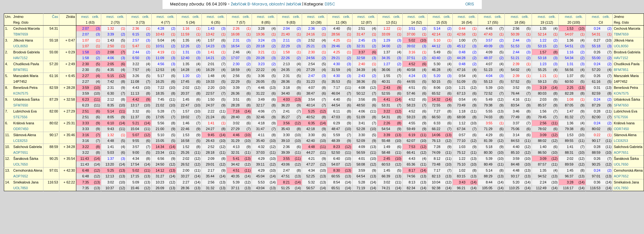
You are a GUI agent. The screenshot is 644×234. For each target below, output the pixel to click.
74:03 (488, 117)
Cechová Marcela (27, 28)
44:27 (311, 152)
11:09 (160, 58)
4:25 (337, 40)
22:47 (185, 105)
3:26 (136, 76)
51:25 (286, 188)
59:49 (411, 129)
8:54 (337, 182)
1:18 (462, 111)
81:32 (569, 117)
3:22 (136, 64)
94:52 (542, 176)
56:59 (361, 152)
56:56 (569, 70)
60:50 (569, 82)
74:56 (411, 176)
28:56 (336, 34)
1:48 (211, 76)
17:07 (235, 58)
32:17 (260, 105)
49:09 (488, 46)
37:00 (411, 34)
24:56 (311, 58)
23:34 (160, 152)
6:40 (337, 159)
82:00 (54, 111)
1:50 (211, 99)
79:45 (542, 117)
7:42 (111, 82)
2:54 (311, 64)
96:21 (461, 188)
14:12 (160, 170)
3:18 (287, 88)
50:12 (361, 93)
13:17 (135, 105)
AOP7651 (21, 152)
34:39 (361, 70)
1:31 (186, 52)
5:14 (437, 28)
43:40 (436, 58)
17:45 (185, 82)
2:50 (111, 46)
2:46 (236, 52)
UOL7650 (21, 164)
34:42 (235, 164)
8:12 (437, 159)
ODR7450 (21, 129)
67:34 (461, 129)
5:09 (136, 182)
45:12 (461, 46)
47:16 (461, 70)
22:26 (286, 58)
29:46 (336, 46)
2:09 (211, 159)
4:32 (261, 147)
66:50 (436, 117)
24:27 (210, 129)
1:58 (86, 52)
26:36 (235, 93)
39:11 (260, 164)
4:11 (261, 135)
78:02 (542, 129)
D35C (330, 4)
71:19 (361, 188)
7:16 (236, 111)
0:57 (462, 135)
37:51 (411, 58)
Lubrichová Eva (25, 111)
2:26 (236, 28)
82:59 (54, 88)
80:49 (488, 164)
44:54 (336, 105)
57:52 (515, 82)
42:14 (436, 34)
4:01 (362, 159)
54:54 (386, 129)
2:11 (287, 40)
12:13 (110, 176)
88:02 (542, 141)
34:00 (386, 46)
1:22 (387, 28)
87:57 (542, 164)
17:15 (135, 176)
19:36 (260, 34)
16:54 (235, 46)
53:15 (542, 46)
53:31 (386, 105)
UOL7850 (21, 188)
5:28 (161, 111)
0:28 (597, 111)
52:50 (336, 152)
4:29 (489, 135)
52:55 (386, 93)
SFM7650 (21, 105)
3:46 (516, 111)
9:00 (136, 152)
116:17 (568, 188)
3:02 (236, 123)
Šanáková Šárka (26, 159)
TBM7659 (21, 34)
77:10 (461, 141)
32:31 (361, 46)
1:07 (86, 40)
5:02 (412, 40)
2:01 (211, 64)
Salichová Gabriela (28, 147)
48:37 (488, 58)
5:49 (437, 52)
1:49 (387, 147)
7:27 (437, 111)
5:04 (161, 40)
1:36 (570, 40)
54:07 (569, 34)
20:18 (260, 46)
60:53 (386, 164)
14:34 (160, 147)
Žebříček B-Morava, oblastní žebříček (266, 4)
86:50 (542, 152)
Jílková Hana (23, 40)
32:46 (260, 117)
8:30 (337, 170)
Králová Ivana (24, 123)
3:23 (261, 64)
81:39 (488, 141)
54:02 (515, 70)
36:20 (286, 105)
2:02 (186, 88)
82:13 (436, 176)
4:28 (161, 28)
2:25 (570, 88)
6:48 (86, 170)
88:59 (54, 147)
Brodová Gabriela (27, 52)
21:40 (286, 34)
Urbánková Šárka (27, 99)
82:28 (569, 93)
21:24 (210, 117)
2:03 (543, 99)
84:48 (515, 164)
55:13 (488, 82)
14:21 (210, 58)
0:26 (597, 52)
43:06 (286, 164)
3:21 (261, 52)
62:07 (411, 141)
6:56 (161, 159)
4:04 (489, 76)
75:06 (515, 129)
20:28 (260, 58)
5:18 (489, 147)
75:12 (461, 152)
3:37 (362, 52)
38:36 (361, 82)
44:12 (436, 46)
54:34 (569, 58)
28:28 (235, 105)
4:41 (387, 99)
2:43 (362, 76)
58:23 (411, 105)
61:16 (54, 76)
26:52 (185, 164)
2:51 (362, 28)
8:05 (111, 117)
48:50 (361, 105)
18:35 (160, 93)
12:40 (185, 58)
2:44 (516, 40)
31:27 (160, 176)
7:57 (136, 70)
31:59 (336, 70)
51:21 (515, 58)
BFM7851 (21, 70)
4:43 (136, 88)
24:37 (210, 105)
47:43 (488, 34)
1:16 (186, 28)
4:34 (136, 159)
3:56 (362, 99)
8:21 (287, 182)
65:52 (436, 93)
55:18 (54, 40)
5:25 (311, 111)
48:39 (336, 141)
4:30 (337, 64)
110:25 (514, 188)
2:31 (236, 40)
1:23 (543, 64)
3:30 (287, 135)
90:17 (54, 135)
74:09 (436, 152)
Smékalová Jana (26, 182)
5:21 (136, 123)
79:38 (488, 105)
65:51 (336, 188)
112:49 (541, 188)
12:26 (185, 46)
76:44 (515, 93)
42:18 (311, 129)
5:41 (236, 159)
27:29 (311, 70)
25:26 (185, 152)
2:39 (516, 64)
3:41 (362, 123)
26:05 (260, 82)
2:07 (86, 28)
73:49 (461, 105)
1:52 (186, 147)
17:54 (135, 164)
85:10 (515, 152)
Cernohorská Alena (28, 170)
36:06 (386, 70)
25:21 (311, 46)
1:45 (186, 99)
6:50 (136, 58)
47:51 (286, 176)
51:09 (461, 82)
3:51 (412, 28)
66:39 (386, 176)
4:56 (161, 64)
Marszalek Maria (26, 76)
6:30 (111, 93)
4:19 (161, 52)
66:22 (436, 129)
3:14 (516, 135)
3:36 (261, 76)
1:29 (387, 40)
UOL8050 (21, 46)
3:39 (111, 34)
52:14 (542, 34)
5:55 (489, 111)
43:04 (260, 188)
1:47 (570, 111)
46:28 (436, 70)
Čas (55, 17)
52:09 (361, 141)
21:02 (160, 105)
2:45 (362, 40)
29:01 (210, 164)
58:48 (386, 152)
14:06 (436, 135)
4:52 (412, 64)
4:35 (111, 70)
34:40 (286, 93)
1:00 (462, 40)
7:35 (86, 182)
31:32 (210, 188)
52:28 (361, 129)
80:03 (542, 93)
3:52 (516, 88)
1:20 (186, 76)
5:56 (161, 123)
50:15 (436, 82)
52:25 (311, 176)
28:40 (235, 117)
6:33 (437, 123)
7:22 (161, 88)
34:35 (386, 58)
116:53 (53, 182)
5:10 (437, 40)
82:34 (411, 188)
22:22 (260, 70)
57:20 (54, 64)
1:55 (387, 76)
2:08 (111, 52)
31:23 (311, 82)
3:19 (543, 88)
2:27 (86, 76)
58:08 (361, 164)
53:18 (542, 58)
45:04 (260, 176)
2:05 (111, 64)
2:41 (287, 111)
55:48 (386, 141)
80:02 (54, 123)
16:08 (235, 34)
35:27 (286, 117)
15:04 (135, 129)
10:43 (160, 34)
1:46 (186, 123)
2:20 (211, 88)
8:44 (489, 182)
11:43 (85, 159)
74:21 (386, 188)
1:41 (211, 52)
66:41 (411, 152)
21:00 (160, 129)
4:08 (362, 88)
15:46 (135, 188)
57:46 (411, 93)
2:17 (211, 170)
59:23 (411, 117)
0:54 (462, 76)
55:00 (54, 52)
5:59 (337, 135)
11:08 (135, 82)
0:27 (597, 40)
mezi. (85, 17)
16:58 (185, 141)
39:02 (411, 46)
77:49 (515, 117)
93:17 (515, 176)
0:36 (597, 182)
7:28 (437, 147)
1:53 (570, 28)
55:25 (542, 70)
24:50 (160, 164)
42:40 (311, 141)
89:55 (569, 141)
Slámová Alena (25, 135)
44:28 (461, 58)
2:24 (543, 182)
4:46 (261, 88)
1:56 (543, 111)
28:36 (286, 82)
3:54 (311, 99)
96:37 (569, 176)
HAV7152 (21, 58)
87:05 (569, 105)
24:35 (286, 70)
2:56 (516, 28)
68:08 (461, 117)
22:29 (286, 46)
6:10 (111, 123)
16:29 (210, 70)
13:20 (110, 164)
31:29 (235, 141)
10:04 (436, 182)
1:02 (462, 170)
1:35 (543, 28)
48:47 (336, 129)
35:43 (286, 129)
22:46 (185, 129)
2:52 (311, 40)
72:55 (436, 105)
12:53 (160, 70)
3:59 (86, 88)
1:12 (462, 123)
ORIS (470, 4)
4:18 (261, 123)
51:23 (488, 70)
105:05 (487, 188)
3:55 (489, 123)
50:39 (515, 34)
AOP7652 (21, 176)
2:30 (311, 52)
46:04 (336, 93)
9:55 (136, 141)
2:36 (136, 28)
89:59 (569, 164)
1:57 (211, 40)
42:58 (461, 34)
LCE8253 (20, 141)
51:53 (515, 46)
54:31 (54, 28)
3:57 (489, 40)
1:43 (211, 28)
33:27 (185, 176)
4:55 (412, 123)
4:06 (111, 58)
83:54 (515, 105)
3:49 (261, 99)
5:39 (489, 88)
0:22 (597, 135)
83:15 (461, 176)
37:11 (235, 188)
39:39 (286, 152)
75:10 (461, 164)
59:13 (542, 82)
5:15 (111, 76)
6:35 (311, 123)
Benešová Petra (26, 88)
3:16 (412, 52)
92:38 (436, 188)
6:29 (337, 123)
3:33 (86, 123)
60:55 (336, 176)
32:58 (361, 58)
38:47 (311, 93)
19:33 (210, 82)
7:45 (161, 99)
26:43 (210, 141)
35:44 (210, 176)
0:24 (597, 28)
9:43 (111, 129)
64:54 (361, 176)
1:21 (543, 76)
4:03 (287, 99)
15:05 (160, 141)
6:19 (412, 135)
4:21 (311, 159)
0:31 (597, 88)
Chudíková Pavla (26, 64)
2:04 (287, 28)
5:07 (136, 135)
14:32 (436, 99)
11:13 (135, 93)
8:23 (337, 147)
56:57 (311, 188)
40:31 (386, 82)
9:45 (211, 135)
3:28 (261, 28)
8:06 (437, 88)
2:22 (211, 111)
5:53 (261, 182)
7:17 (337, 88)
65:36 (411, 164)
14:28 (185, 70)
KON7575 (21, 93)
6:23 (86, 99)
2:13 (287, 64)
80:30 (488, 152)
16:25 (160, 82)
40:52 (311, 117)
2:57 (136, 40)
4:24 (412, 76)
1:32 (111, 28)
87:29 (54, 99)
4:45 (489, 28)
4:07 (489, 64)
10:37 (110, 188)
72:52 (488, 93)
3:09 (543, 135)
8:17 (412, 170)
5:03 (111, 152)
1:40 (543, 147)
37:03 (260, 152)
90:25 (54, 159)
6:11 (337, 111)
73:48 (436, 164)
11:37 (135, 117)
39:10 (286, 141)
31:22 (260, 93)
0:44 (462, 28)
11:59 (185, 34)
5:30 (437, 64)
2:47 (311, 76)
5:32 (311, 182)
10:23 (160, 182)
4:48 (111, 141)
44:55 (411, 82)
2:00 (186, 170)
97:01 (54, 170)
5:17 (161, 76)
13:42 (210, 34)
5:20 (437, 76)
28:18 (210, 152)
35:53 (336, 82)
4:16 (516, 99)
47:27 (311, 164)
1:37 (387, 52)
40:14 (311, 105)
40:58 (411, 70)
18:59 (235, 70)
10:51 (160, 46)
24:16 (311, 34)
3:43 (462, 182)
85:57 (542, 105)
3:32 (136, 111)
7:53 (412, 147)
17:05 (160, 117)
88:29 (488, 176)
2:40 (362, 64)
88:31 (569, 152)
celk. (96, 17)
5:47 (136, 46)
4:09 (489, 52)
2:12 (111, 99)
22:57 (210, 93)
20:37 (185, 93)
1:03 (462, 147)
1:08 (570, 99)
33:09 (386, 34)
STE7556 (20, 117)
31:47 (361, 34)
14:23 (210, 46)
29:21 (336, 58)
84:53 (515, 141)
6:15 (136, 34)
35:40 (260, 141)
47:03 (336, 117)
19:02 (185, 117)
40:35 (235, 176)
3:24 (261, 40)
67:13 (461, 93)
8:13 (412, 182)
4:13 (236, 147)
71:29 (488, 129)
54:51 (569, 46)
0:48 (462, 52)
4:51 (412, 88)
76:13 (436, 141)
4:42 (136, 99)
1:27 (387, 64)
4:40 (337, 28)
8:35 (111, 105)
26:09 (160, 188)
